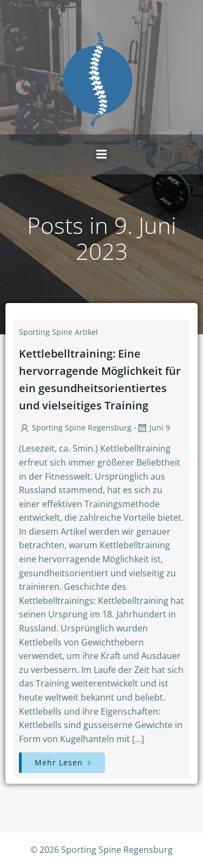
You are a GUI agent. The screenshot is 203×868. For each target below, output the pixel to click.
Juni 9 (153, 428)
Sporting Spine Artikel (58, 332)
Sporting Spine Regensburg (75, 428)
